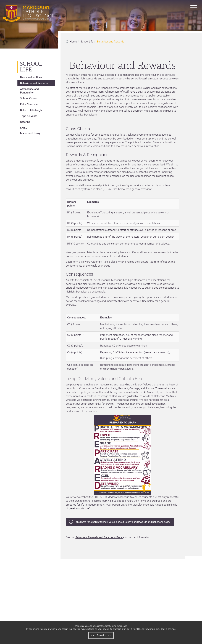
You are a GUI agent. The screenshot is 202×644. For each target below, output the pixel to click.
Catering (25, 122)
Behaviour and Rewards (34, 83)
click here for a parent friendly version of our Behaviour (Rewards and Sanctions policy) (124, 522)
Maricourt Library (30, 133)
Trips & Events (29, 116)
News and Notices (31, 77)
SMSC (24, 128)
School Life (87, 41)
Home (73, 41)
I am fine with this (101, 635)
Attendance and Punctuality (29, 91)
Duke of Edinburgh (31, 110)
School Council (29, 98)
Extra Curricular (29, 104)
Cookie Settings (168, 629)
